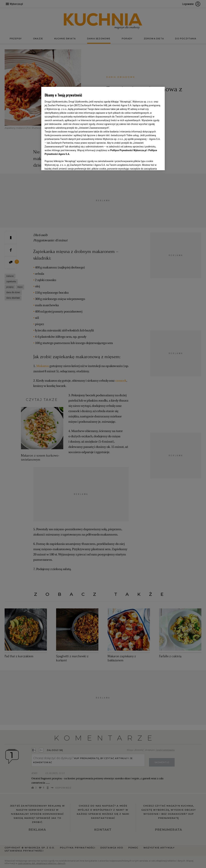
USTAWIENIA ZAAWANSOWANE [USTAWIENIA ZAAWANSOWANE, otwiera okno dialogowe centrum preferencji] (67, 163)
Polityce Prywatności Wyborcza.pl (128, 150)
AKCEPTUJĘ (150, 164)
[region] (103, 128)
